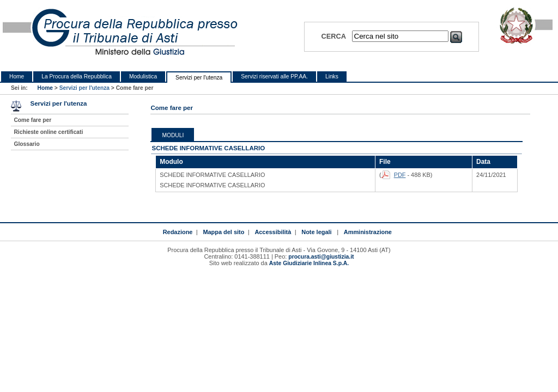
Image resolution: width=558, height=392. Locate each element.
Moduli (173, 135)
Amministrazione (368, 232)
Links (332, 76)
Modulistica (143, 76)
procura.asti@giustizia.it (321, 257)
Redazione (178, 232)
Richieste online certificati (48, 132)
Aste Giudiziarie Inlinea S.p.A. (309, 263)
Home (17, 76)
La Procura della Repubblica (77, 76)
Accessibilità (273, 232)
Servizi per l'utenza (199, 78)
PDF (400, 175)
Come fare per (32, 120)
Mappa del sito (223, 232)
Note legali (316, 232)
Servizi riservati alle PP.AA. (274, 76)
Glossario (26, 144)
